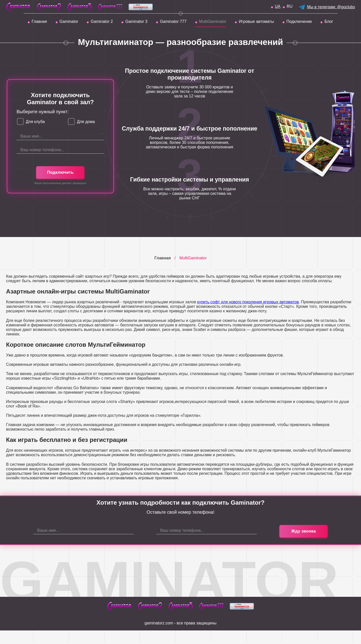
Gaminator (69, 21)
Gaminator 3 (136, 21)
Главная (39, 21)
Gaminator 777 (173, 21)
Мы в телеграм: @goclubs (331, 7)
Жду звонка (304, 531)
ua (278, 6)
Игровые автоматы (256, 21)
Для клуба (35, 122)
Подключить (60, 172)
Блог (329, 21)
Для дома (86, 122)
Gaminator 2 (102, 21)
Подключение (299, 21)
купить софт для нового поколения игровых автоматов (248, 302)
